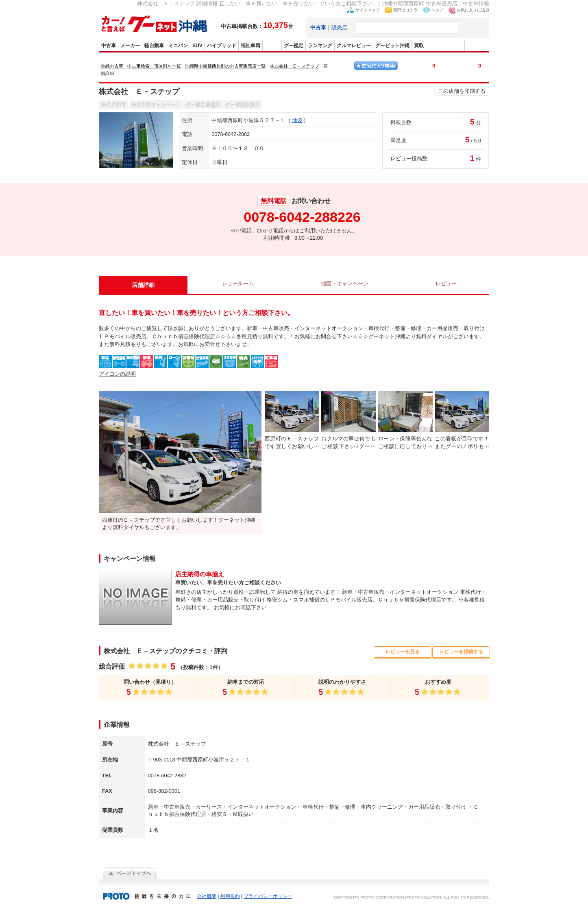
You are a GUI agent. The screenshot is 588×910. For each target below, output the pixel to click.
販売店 (339, 27)
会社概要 (207, 896)
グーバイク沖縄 (445, 46)
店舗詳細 (142, 285)
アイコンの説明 (117, 374)
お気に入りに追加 (473, 10)
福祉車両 (250, 46)
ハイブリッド (222, 46)
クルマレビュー (354, 46)
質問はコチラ (405, 10)
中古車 (109, 46)
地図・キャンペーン (344, 285)
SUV (197, 46)
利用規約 (230, 896)
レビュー (446, 285)
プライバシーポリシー (268, 896)
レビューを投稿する (461, 652)
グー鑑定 (294, 46)
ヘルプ (437, 10)
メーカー (130, 46)
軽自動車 (154, 46)
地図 (297, 120)
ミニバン (178, 46)
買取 (419, 46)
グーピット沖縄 (392, 46)
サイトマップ (368, 10)
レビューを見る (403, 652)
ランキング (320, 46)
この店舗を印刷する (462, 91)
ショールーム (236, 285)
